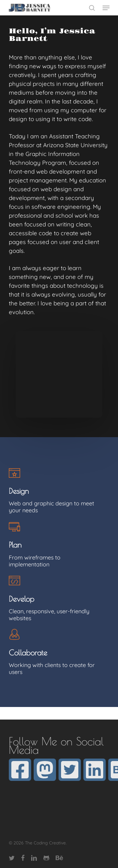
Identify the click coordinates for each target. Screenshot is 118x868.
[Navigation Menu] (106, 8)
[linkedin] (95, 770)
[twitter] (70, 770)
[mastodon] (45, 770)
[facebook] (20, 770)
